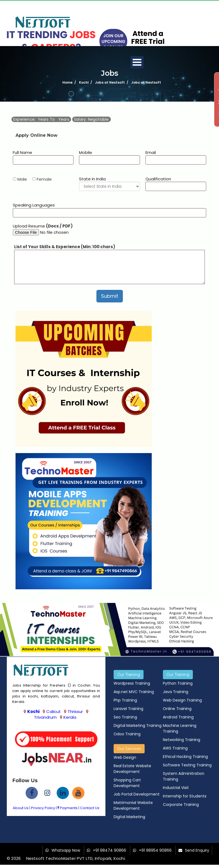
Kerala (70, 717)
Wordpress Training (132, 683)
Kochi (33, 711)
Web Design (125, 757)
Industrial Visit (176, 788)
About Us (21, 808)
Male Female (34, 179)
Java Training (176, 692)
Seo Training (125, 717)
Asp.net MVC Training (134, 692)
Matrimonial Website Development (133, 805)
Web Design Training (182, 700)
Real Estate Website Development (132, 769)
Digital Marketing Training (138, 726)
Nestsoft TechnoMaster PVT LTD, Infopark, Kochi (75, 858)
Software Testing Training (187, 765)
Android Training (178, 717)
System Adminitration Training (184, 776)
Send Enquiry (197, 850)
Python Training (178, 683)
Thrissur (75, 711)
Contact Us (90, 808)
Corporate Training (181, 805)
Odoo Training (127, 734)
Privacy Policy (43, 808)
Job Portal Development (137, 794)
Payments (68, 808)
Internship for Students (185, 796)
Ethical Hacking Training (185, 757)
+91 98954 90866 (155, 850)
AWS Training (175, 748)
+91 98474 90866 (109, 850)
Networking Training (182, 740)
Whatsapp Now (66, 850)
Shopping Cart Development (127, 783)
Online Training (177, 709)
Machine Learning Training (180, 728)
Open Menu (137, 62)
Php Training (125, 700)
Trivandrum (45, 717)
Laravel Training (128, 709)
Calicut (54, 711)
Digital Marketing (129, 817)
